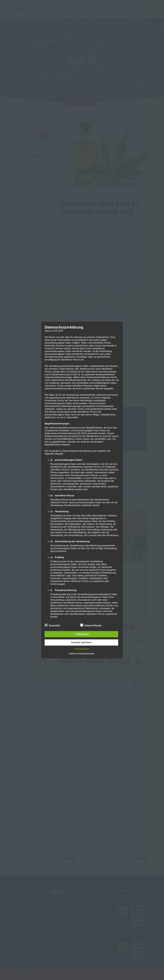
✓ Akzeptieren (81, 634)
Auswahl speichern (81, 642)
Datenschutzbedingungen (82, 654)
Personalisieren (82, 649)
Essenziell (52, 625)
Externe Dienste (91, 625)
